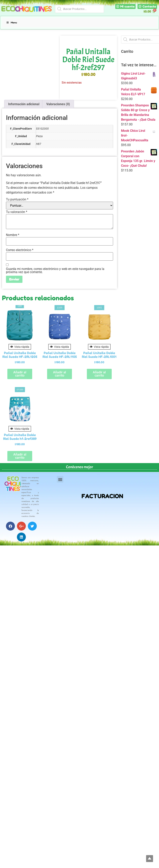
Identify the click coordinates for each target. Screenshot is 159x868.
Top (150, 859)
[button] (60, 479)
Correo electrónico (20, 250)
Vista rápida (20, 347)
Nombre (13, 235)
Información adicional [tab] (24, 104)
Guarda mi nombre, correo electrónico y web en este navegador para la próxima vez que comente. (55, 271)
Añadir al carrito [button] (20, 374)
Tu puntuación (17, 199)
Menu (12, 23)
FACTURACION (102, 496)
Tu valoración (17, 212)
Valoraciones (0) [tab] (58, 104)
